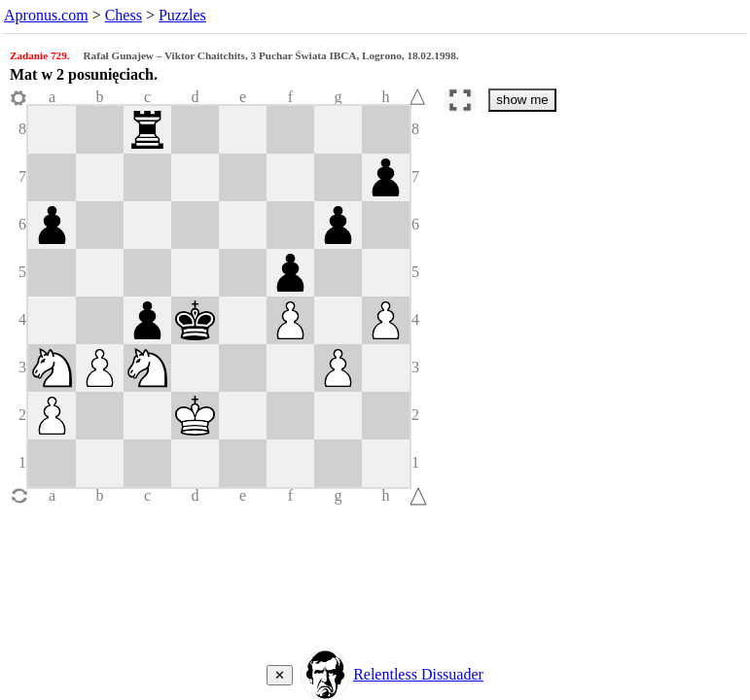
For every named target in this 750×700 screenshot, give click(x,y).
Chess (124, 15)
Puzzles (182, 15)
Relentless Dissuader (418, 674)
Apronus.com (46, 15)
